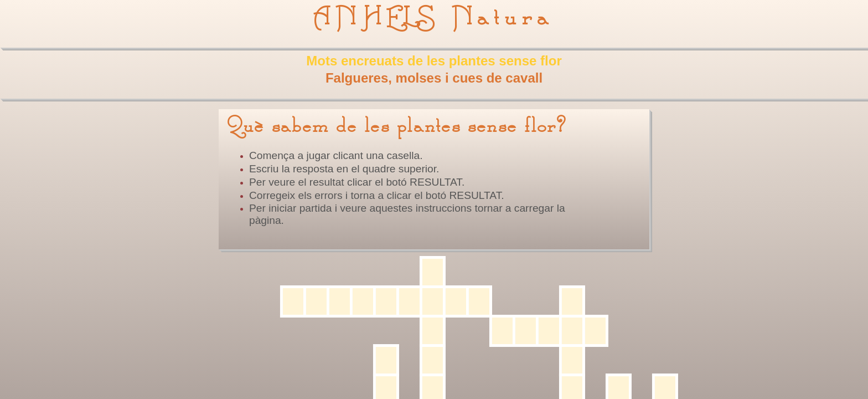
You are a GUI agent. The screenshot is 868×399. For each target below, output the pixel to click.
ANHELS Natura (434, 18)
